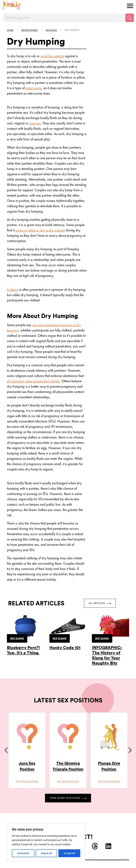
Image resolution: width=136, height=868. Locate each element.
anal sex (35, 123)
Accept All (69, 853)
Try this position (27, 781)
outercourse (34, 88)
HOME (10, 30)
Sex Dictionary (29, 30)
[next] (130, 750)
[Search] (130, 18)
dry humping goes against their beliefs (33, 381)
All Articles (100, 603)
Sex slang (51, 30)
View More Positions (68, 798)
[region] (46, 842)
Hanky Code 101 (65, 648)
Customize (23, 853)
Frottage (13, 290)
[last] (6, 750)
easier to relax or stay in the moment (40, 230)
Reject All (46, 853)
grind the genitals (52, 56)
